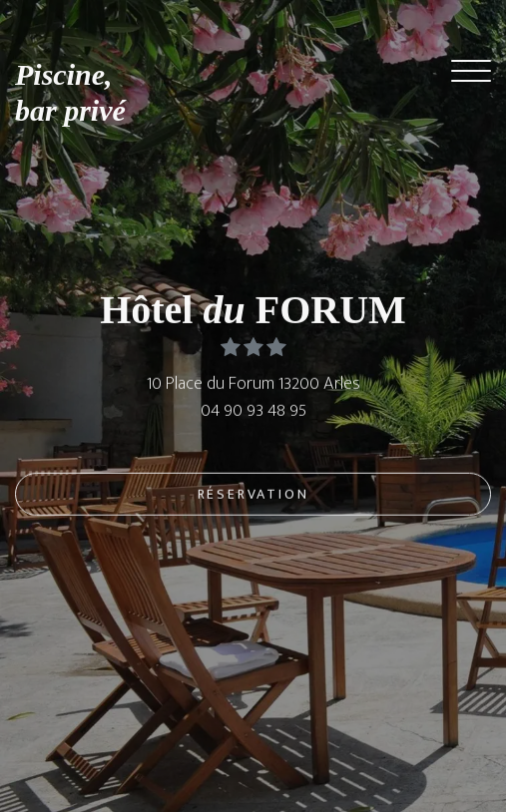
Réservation (253, 496)
